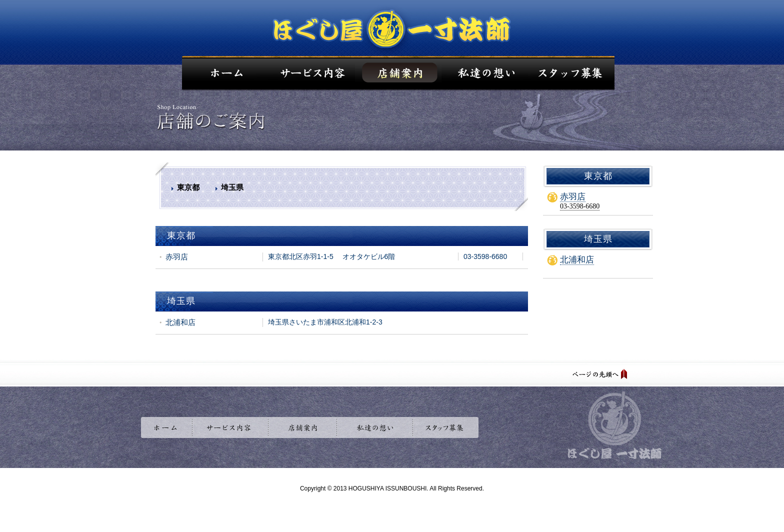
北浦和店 (577, 260)
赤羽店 (573, 197)
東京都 (188, 187)
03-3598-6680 (580, 206)
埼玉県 (232, 187)
